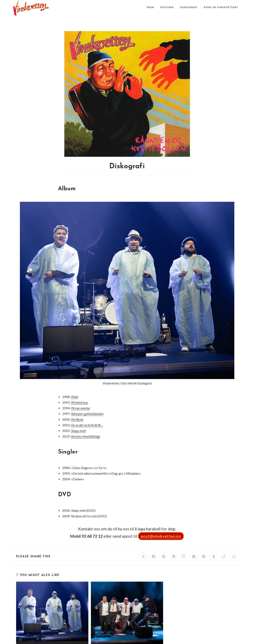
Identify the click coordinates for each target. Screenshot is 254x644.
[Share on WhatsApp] (234, 557)
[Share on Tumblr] (214, 557)
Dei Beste (77, 419)
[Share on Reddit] (204, 557)
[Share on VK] (194, 557)
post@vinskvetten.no (161, 536)
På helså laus (80, 402)
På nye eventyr (81, 408)
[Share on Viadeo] (224, 557)
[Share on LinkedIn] (174, 557)
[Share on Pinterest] (164, 557)
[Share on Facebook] (153, 557)
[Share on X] (143, 557)
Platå (75, 397)
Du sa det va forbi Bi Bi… (87, 425)
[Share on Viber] (184, 557)
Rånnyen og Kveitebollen (87, 414)
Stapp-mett (79, 431)
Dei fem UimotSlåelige (86, 436)
